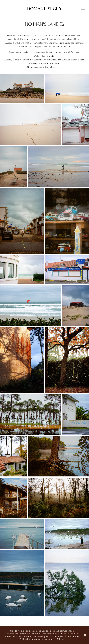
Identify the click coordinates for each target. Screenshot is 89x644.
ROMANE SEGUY (45, 9)
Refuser (60, 639)
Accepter (50, 639)
